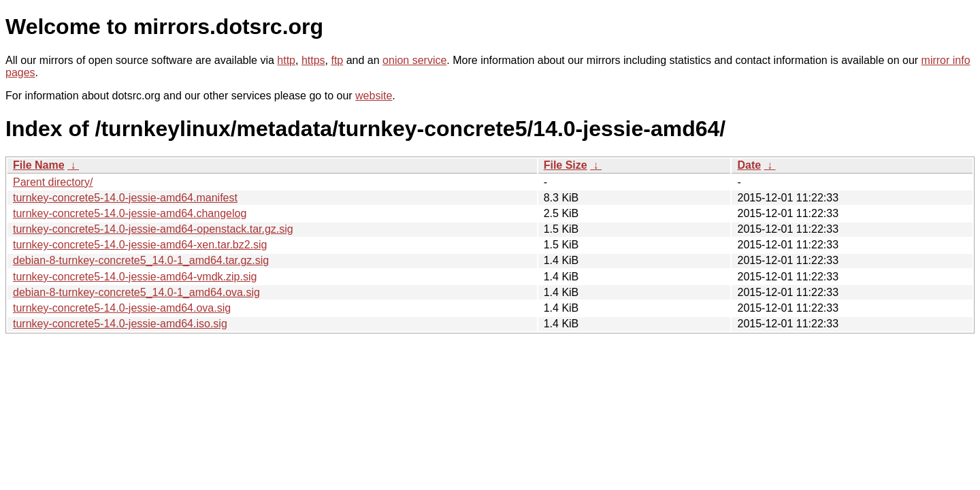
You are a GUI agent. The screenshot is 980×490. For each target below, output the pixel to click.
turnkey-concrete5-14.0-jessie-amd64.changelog (130, 213)
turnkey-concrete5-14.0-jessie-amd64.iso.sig (120, 324)
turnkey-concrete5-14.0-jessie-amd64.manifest (125, 198)
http (286, 60)
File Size (566, 165)
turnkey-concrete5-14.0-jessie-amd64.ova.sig (122, 308)
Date (749, 165)
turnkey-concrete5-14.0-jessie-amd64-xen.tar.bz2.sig (140, 245)
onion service (414, 60)
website (374, 96)
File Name (39, 165)
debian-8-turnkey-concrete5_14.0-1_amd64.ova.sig (136, 292)
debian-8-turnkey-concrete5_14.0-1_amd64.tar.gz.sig (141, 260)
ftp (337, 60)
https (313, 60)
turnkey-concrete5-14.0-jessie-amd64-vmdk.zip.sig (135, 277)
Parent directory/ (53, 182)
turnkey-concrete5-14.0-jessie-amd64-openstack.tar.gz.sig (153, 229)
